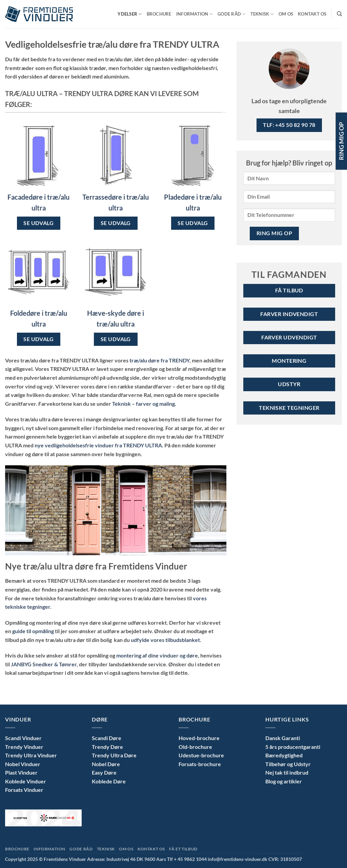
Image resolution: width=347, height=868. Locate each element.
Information (195, 14)
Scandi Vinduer (23, 738)
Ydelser (130, 14)
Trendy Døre (107, 747)
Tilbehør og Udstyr (288, 764)
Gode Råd (232, 14)
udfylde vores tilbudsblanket (165, 640)
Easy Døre (104, 772)
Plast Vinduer (21, 772)
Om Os (286, 14)
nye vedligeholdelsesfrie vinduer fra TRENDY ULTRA (98, 445)
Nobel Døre (106, 764)
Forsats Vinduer (24, 790)
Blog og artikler (284, 781)
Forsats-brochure (200, 764)
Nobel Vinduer (23, 764)
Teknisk (262, 14)
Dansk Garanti (283, 738)
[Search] (339, 14)
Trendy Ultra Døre (114, 755)
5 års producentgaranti (293, 747)
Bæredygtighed (284, 755)
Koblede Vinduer (26, 781)
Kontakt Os (312, 14)
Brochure (159, 14)
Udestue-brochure (201, 755)
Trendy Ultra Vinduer (31, 755)
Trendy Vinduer (24, 747)
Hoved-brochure (199, 738)
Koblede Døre (109, 781)
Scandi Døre (107, 738)
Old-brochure (195, 747)
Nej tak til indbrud (287, 772)
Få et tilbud (183, 849)
